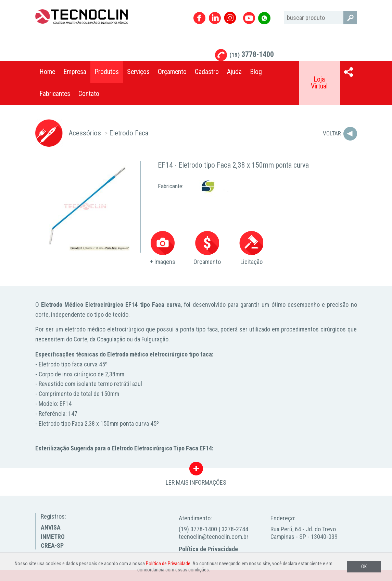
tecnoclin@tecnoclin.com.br (214, 537)
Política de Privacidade (208, 549)
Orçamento (172, 72)
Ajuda (234, 72)
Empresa (75, 72)
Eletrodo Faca (129, 133)
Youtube (249, 18)
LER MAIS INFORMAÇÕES (196, 470)
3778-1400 (252, 54)
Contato (89, 94)
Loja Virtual (319, 83)
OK (364, 567)
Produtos (107, 72)
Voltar (332, 133)
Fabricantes (55, 94)
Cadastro (207, 72)
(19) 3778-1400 (198, 529)
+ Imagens (163, 248)
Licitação (251, 248)
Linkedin (215, 18)
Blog (256, 72)
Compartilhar (349, 72)
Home (47, 72)
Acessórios (85, 133)
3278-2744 (235, 529)
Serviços (138, 72)
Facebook (199, 18)
